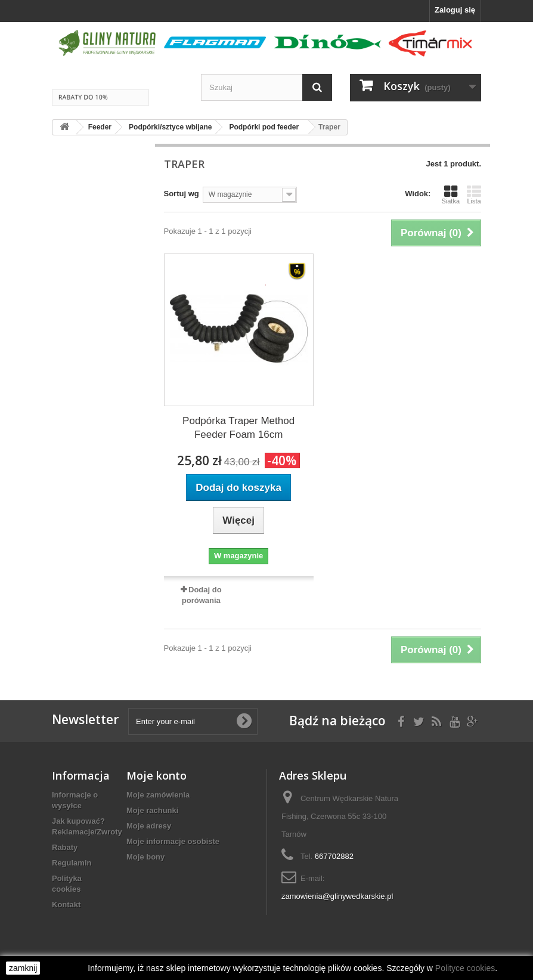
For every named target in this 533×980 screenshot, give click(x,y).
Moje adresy (149, 826)
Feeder (100, 127)
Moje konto (157, 775)
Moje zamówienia (158, 795)
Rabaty (65, 847)
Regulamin (72, 863)
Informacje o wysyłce (75, 800)
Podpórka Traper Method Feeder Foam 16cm (238, 428)
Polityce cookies (465, 968)
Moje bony (145, 857)
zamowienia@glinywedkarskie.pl (337, 896)
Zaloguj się (455, 10)
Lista (474, 194)
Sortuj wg (182, 194)
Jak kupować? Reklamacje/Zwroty (87, 826)
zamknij (23, 968)
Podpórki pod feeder (264, 127)
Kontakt (66, 905)
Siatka (450, 194)
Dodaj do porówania (202, 595)
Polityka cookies (67, 884)
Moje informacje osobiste (173, 841)
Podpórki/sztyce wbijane (170, 127)
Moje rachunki (152, 810)
